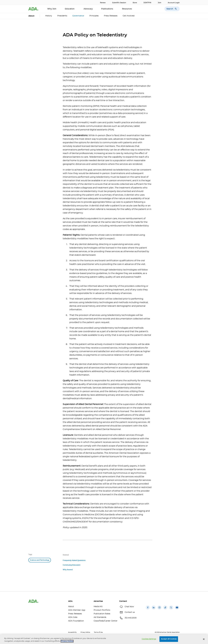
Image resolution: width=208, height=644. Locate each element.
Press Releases (111, 16)
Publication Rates (102, 614)
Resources (127, 9)
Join (160, 3)
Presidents (62, 16)
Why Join (52, 9)
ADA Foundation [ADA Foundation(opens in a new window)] (76, 621)
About (71, 607)
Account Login (174, 3)
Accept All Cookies (169, 639)
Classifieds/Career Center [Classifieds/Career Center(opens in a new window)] (104, 621)
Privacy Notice (85, 632)
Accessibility (72, 632)
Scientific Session (119, 3)
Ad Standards (100, 617)
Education (70, 9)
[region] (104, 639)
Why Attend (68, 570)
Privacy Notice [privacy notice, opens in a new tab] (67, 641)
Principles (94, 16)
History (49, 16)
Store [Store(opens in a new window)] (135, 3)
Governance (78, 16)
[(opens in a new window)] (148, 609)
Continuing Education (72, 565)
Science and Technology (40, 560)
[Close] (204, 639)
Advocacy (88, 9)
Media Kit (98, 607)
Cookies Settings (149, 639)
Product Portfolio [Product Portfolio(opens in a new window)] (102, 610)
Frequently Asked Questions (74, 560)
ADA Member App (77, 610)
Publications (107, 9)
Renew (103, 3)
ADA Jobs (73, 617)
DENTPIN (147, 3)
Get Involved (129, 16)
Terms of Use (98, 632)
